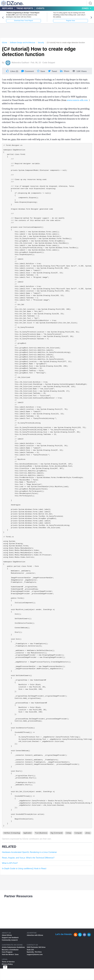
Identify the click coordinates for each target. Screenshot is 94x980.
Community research (10, 940)
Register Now (70, 21)
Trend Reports (25, 8)
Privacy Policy (7, 964)
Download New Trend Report (23, 21)
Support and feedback (10, 938)
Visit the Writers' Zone (10, 954)
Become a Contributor (10, 950)
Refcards (8, 8)
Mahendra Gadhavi (20, 63)
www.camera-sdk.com (77, 100)
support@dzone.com (35, 954)
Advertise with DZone (35, 935)
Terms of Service (8, 962)
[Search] (90, 3)
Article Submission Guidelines (13, 947)
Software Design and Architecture (23, 43)
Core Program (7, 952)
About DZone (7, 935)
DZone (5, 43)
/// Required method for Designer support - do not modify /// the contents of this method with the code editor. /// (34, 220)
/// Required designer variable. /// (22, 165)
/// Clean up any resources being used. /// (25, 181)
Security (41, 43)
